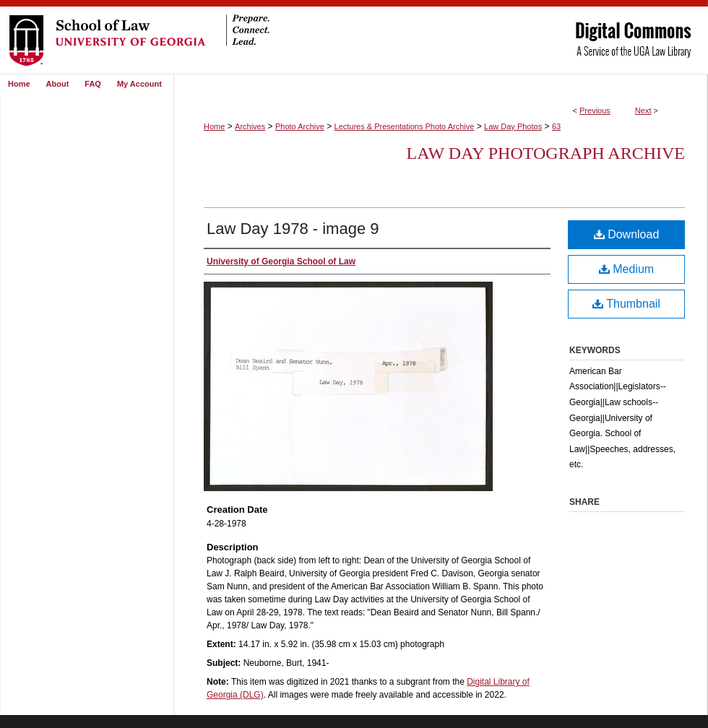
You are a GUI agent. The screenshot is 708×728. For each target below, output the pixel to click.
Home (214, 126)
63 (556, 126)
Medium (626, 269)
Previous (595, 110)
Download (627, 234)
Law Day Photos (513, 126)
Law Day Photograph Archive (546, 153)
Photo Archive (300, 126)
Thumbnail (626, 304)
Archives (250, 126)
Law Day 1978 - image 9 (293, 229)
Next (643, 110)
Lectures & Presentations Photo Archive (405, 126)
